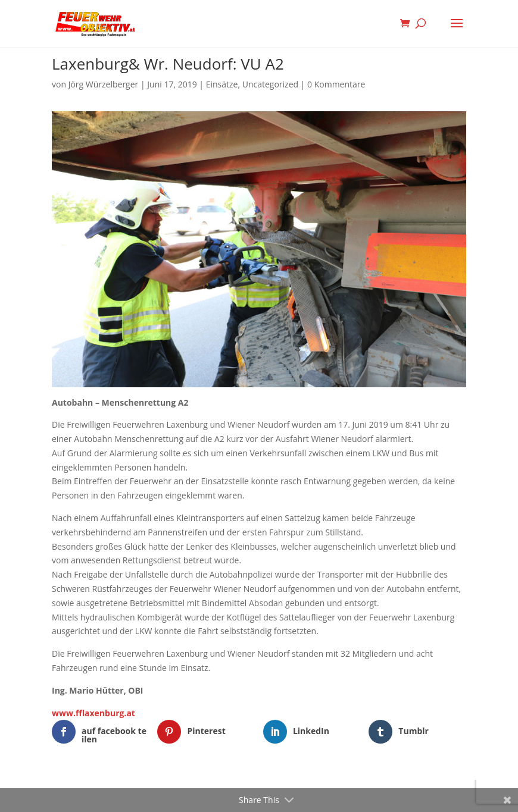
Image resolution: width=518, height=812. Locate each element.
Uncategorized (270, 84)
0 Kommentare (336, 84)
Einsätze (222, 84)
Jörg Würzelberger (104, 84)
